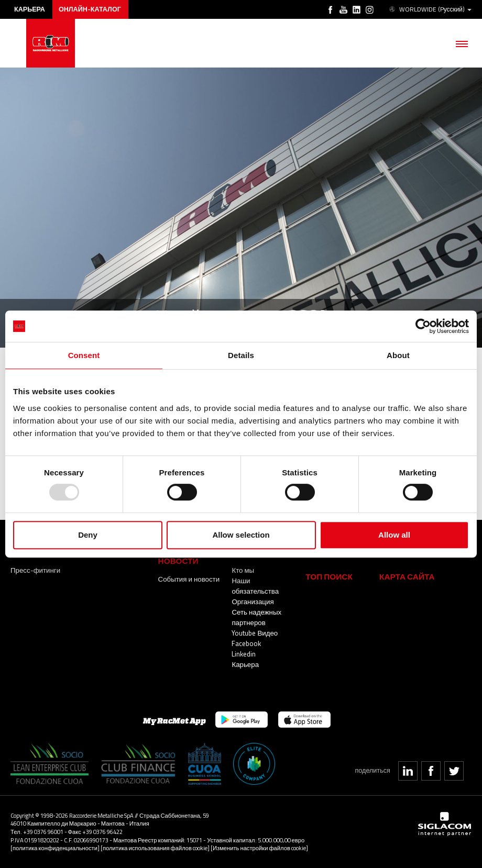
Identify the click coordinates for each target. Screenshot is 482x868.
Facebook (246, 643)
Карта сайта (407, 577)
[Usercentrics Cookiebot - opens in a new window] (423, 326)
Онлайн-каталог (90, 9)
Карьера (245, 664)
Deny (88, 535)
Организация (253, 602)
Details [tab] (241, 355)
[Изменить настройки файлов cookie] (259, 848)
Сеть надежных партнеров (256, 617)
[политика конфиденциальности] (55, 848)
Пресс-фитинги (35, 570)
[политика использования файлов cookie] (155, 848)
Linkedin (244, 654)
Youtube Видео (255, 633)
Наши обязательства (255, 586)
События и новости (189, 579)
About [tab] (398, 355)
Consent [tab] (84, 355)
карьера (30, 9)
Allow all (394, 535)
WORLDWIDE (430, 9)
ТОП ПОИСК (329, 577)
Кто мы (243, 570)
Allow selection (241, 535)
